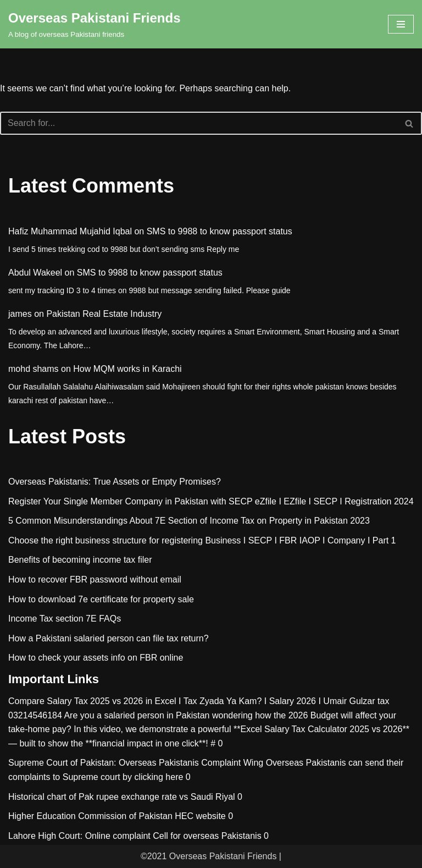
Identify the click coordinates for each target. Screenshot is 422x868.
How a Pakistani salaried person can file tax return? (109, 638)
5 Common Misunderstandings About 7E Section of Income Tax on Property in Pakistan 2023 (189, 521)
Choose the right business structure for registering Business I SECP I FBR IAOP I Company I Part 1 (202, 540)
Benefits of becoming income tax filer (80, 560)
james (20, 314)
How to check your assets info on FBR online (96, 658)
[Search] (199, 123)
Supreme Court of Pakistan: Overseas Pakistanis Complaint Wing (136, 763)
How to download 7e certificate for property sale (101, 599)
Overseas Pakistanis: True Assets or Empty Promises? (115, 482)
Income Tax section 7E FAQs (65, 619)
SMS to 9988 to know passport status (220, 231)
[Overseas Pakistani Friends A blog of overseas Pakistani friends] (95, 24)
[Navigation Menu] (401, 24)
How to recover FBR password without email (95, 579)
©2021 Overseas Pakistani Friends (209, 856)
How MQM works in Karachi (127, 369)
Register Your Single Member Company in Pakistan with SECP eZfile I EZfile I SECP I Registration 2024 (211, 501)
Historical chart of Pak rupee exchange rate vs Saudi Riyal (122, 797)
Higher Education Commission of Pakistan (90, 816)
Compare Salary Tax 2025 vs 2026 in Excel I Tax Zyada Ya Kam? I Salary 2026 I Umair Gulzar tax (199, 701)
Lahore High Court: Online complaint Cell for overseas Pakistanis (135, 836)
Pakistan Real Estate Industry (104, 314)
